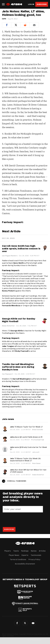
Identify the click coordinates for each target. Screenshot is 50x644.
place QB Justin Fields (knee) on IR (26, 437)
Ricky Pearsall (22, 351)
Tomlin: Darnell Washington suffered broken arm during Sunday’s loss (18, 367)
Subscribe (42, 4)
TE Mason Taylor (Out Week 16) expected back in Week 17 (25, 460)
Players (8, 551)
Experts (25, 555)
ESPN (4, 19)
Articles (42, 551)
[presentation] (23, 520)
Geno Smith (18, 263)
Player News (14, 555)
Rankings (25, 551)
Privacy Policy (34, 559)
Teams (16, 551)
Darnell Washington (22, 379)
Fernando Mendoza (11, 306)
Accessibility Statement (25, 564)
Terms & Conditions (18, 559)
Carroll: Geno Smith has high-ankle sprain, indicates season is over (21, 249)
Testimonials (36, 555)
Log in (31, 4)
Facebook (17, 623)
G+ (33, 623)
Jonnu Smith (22, 399)
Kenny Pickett (8, 291)
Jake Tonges (8, 346)
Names (34, 551)
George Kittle (17, 331)
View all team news (17, 481)
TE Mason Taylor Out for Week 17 (26, 427)
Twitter (25, 623)
